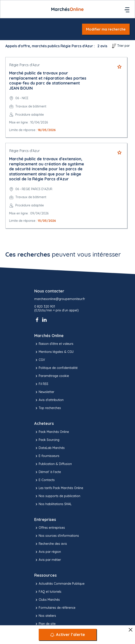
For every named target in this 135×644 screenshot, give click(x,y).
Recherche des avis (51, 544)
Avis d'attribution (49, 400)
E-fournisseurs (47, 456)
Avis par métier (48, 560)
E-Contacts (44, 480)
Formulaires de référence (55, 608)
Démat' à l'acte (48, 472)
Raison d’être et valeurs (54, 344)
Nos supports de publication (57, 496)
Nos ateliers (45, 616)
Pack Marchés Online (52, 432)
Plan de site (45, 624)
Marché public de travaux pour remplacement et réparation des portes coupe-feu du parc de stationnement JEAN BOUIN (48, 81)
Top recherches (48, 408)
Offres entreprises (50, 528)
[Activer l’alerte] (68, 635)
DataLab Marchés (49, 448)
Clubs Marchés (47, 600)
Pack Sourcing (47, 440)
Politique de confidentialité (56, 368)
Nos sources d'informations (57, 536)
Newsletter (44, 392)
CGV (40, 360)
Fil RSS (41, 384)
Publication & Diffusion (53, 464)
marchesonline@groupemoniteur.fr (60, 299)
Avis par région (48, 552)
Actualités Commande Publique (59, 584)
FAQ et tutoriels (48, 592)
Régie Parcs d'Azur (24, 65)
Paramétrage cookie (52, 376)
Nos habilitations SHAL (53, 504)
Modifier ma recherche (106, 29)
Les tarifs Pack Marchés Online (59, 488)
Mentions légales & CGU (54, 352)
